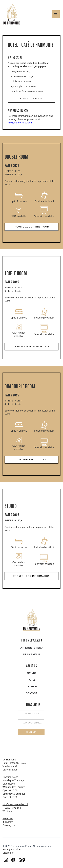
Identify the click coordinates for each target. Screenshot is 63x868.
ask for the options (32, 460)
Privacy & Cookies (12, 849)
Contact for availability (32, 347)
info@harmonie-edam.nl (20, 123)
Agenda (32, 673)
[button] (56, 14)
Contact (32, 693)
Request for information (32, 576)
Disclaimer (8, 853)
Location (32, 687)
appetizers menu (31, 648)
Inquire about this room (32, 227)
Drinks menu (31, 654)
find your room (31, 99)
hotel (32, 680)
